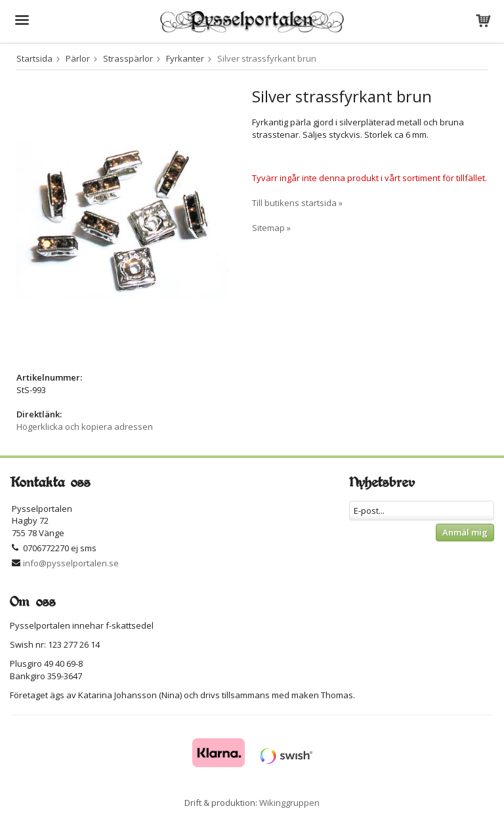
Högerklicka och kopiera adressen (85, 427)
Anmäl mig (465, 532)
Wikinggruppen (289, 803)
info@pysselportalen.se (71, 563)
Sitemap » (271, 228)
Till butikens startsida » (297, 203)
